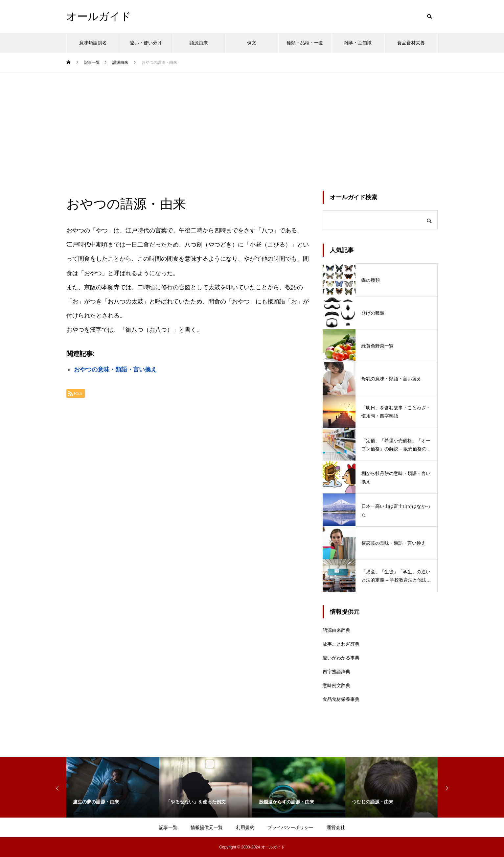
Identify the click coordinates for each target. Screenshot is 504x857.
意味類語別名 (93, 43)
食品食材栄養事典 (341, 699)
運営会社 (336, 827)
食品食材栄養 (411, 43)
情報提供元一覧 (207, 827)
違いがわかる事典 (341, 658)
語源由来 (199, 43)
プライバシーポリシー (290, 827)
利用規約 (245, 827)
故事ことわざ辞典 (341, 644)
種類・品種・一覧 (305, 43)
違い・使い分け (146, 43)
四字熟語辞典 (336, 672)
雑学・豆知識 (358, 43)
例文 (252, 43)
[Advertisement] (252, 122)
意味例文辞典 (336, 685)
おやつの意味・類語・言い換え (115, 369)
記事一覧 (168, 827)
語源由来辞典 (336, 630)
